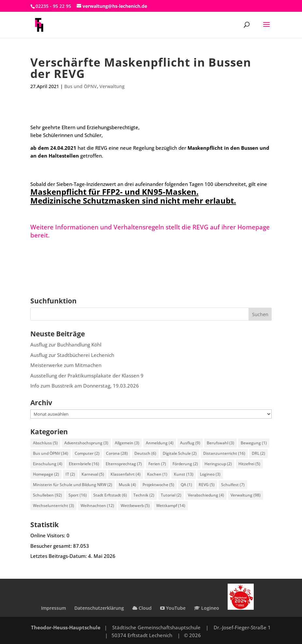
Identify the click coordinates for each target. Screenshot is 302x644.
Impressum (53, 608)
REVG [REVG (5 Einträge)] (207, 485)
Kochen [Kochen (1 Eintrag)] (157, 474)
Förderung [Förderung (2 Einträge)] (185, 464)
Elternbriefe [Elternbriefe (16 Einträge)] (84, 464)
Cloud (142, 608)
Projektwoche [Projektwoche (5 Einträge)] (158, 485)
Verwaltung (112, 86)
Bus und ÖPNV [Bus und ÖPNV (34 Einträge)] (51, 453)
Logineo (207, 608)
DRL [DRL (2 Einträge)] (258, 453)
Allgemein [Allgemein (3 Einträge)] (127, 443)
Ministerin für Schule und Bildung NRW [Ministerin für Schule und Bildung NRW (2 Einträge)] (73, 485)
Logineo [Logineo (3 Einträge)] (210, 474)
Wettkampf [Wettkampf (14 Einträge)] (171, 506)
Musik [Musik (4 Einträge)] (127, 485)
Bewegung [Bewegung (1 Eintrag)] (254, 443)
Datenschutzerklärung (99, 608)
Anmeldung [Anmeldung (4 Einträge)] (160, 443)
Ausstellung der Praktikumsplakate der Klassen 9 (87, 376)
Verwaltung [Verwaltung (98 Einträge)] (246, 495)
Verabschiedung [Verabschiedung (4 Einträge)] (206, 495)
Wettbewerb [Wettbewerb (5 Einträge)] (135, 506)
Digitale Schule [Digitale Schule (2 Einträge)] (180, 453)
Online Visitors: (48, 535)
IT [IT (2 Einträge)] (70, 474)
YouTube (173, 608)
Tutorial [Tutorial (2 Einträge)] (171, 495)
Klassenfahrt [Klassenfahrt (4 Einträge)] (126, 474)
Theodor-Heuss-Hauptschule (66, 627)
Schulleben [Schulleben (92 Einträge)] (47, 495)
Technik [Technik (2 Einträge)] (144, 495)
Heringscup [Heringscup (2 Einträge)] (218, 464)
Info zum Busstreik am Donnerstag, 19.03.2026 (85, 386)
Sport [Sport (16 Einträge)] (78, 495)
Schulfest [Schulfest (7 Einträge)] (233, 485)
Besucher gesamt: (52, 546)
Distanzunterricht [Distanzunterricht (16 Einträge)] (224, 453)
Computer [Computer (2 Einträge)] (87, 453)
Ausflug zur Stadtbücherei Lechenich (72, 355)
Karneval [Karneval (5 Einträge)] (93, 474)
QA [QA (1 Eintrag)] (186, 485)
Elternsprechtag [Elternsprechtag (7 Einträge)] (124, 464)
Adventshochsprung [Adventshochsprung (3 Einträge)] (86, 443)
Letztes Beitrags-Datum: (59, 556)
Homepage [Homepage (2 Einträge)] (46, 474)
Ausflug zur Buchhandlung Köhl (66, 345)
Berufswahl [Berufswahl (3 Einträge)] (220, 443)
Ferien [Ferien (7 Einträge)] (157, 464)
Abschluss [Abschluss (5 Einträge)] (45, 443)
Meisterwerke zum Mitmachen (66, 365)
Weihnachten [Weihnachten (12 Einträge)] (97, 506)
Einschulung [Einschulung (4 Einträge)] (48, 464)
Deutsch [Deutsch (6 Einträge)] (145, 453)
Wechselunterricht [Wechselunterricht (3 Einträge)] (53, 506)
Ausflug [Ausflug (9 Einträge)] (190, 443)
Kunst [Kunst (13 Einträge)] (184, 474)
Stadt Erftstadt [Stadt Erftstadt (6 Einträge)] (110, 495)
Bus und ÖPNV (81, 86)
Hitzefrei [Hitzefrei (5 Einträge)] (249, 464)
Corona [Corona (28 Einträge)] (117, 453)
